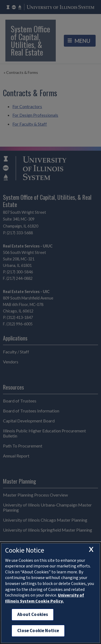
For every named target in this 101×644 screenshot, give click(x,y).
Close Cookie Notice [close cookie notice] (38, 631)
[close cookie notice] (91, 549)
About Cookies (33, 614)
